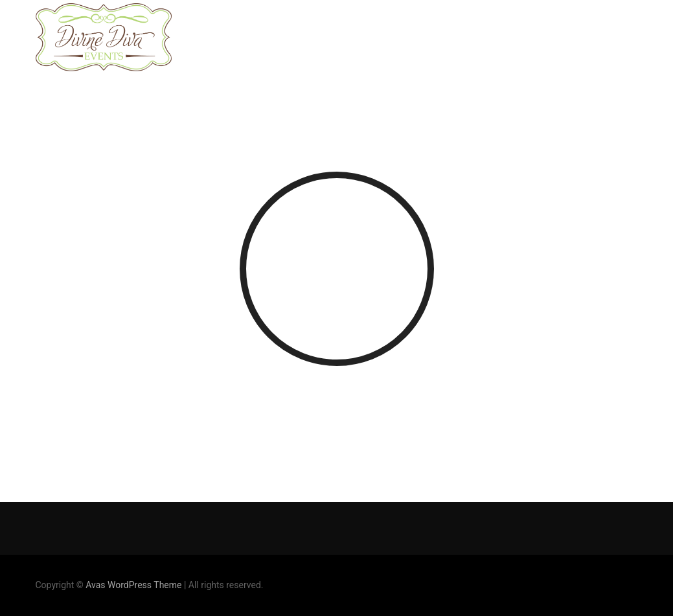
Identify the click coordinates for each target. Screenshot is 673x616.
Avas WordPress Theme (133, 585)
